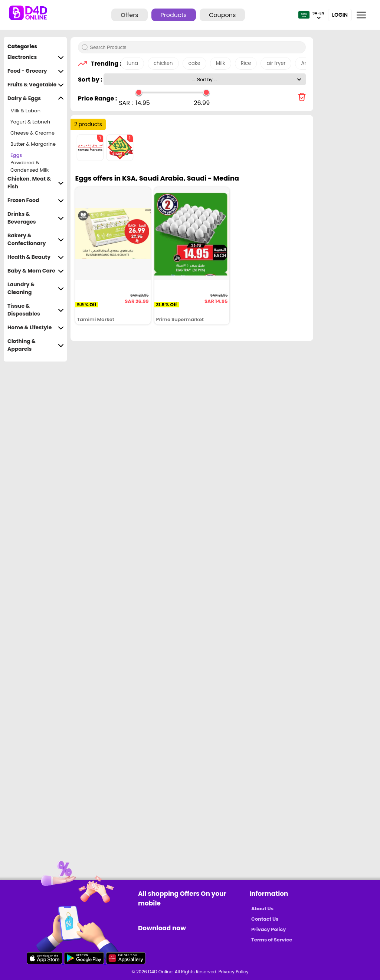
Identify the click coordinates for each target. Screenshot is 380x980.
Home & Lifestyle (36, 328)
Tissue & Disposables (36, 310)
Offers (129, 15)
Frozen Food (36, 200)
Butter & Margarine (33, 144)
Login (340, 15)
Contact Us (265, 919)
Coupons (222, 15)
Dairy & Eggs (36, 98)
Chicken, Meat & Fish (36, 183)
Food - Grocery (36, 71)
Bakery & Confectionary (36, 240)
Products (174, 15)
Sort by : (91, 80)
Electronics (36, 57)
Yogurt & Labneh (30, 122)
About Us (262, 909)
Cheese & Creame (32, 133)
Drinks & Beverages (36, 218)
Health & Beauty (36, 257)
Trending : (104, 64)
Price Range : (97, 98)
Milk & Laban (25, 111)
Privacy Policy (268, 929)
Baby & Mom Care (36, 271)
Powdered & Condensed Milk (30, 166)
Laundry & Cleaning (36, 288)
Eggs (16, 155)
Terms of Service (272, 940)
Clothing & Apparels (36, 345)
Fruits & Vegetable (36, 85)
